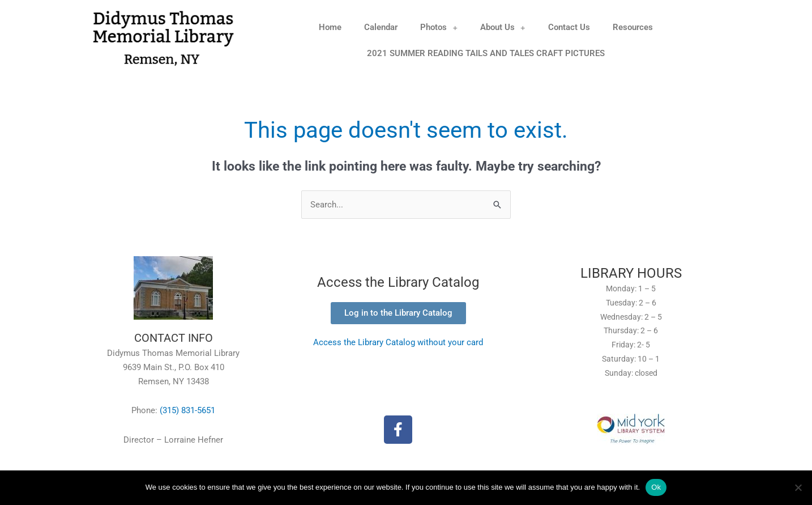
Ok (656, 487)
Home (330, 27)
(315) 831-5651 (187, 411)
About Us (503, 27)
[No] (798, 487)
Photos (439, 27)
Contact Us (569, 27)
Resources (633, 27)
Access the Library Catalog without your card (398, 342)
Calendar (381, 27)
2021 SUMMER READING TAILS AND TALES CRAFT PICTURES (486, 53)
